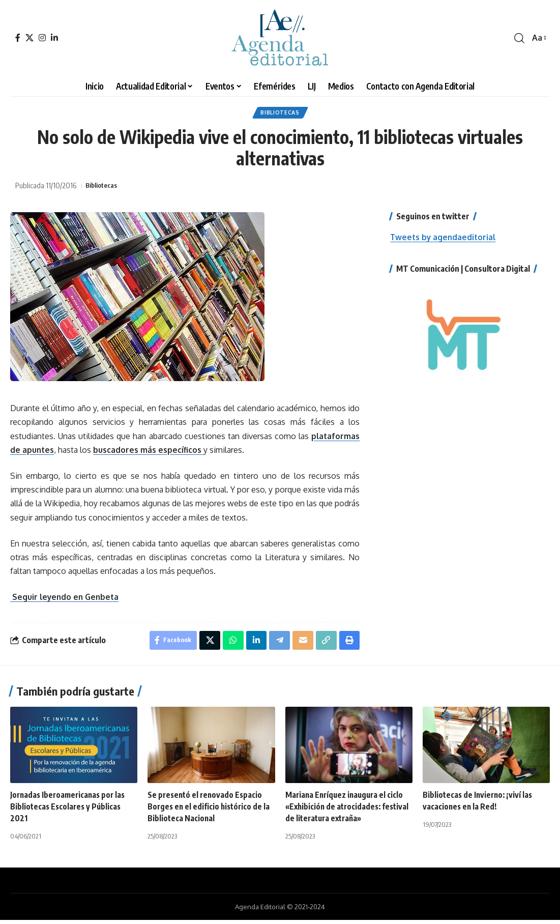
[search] (519, 38)
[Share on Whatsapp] (229, 644)
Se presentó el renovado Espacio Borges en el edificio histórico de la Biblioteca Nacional (210, 811)
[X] (30, 38)
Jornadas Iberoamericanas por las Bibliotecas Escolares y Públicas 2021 (70, 811)
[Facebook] (18, 38)
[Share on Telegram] (277, 644)
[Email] (301, 644)
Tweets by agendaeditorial (444, 240)
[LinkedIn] (54, 38)
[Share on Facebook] (168, 644)
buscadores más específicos (149, 452)
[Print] (349, 644)
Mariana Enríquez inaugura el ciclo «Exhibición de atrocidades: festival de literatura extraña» (346, 811)
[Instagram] (42, 38)
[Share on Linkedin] (253, 644)
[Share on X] (205, 644)
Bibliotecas (280, 114)
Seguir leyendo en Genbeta (66, 599)
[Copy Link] (325, 644)
